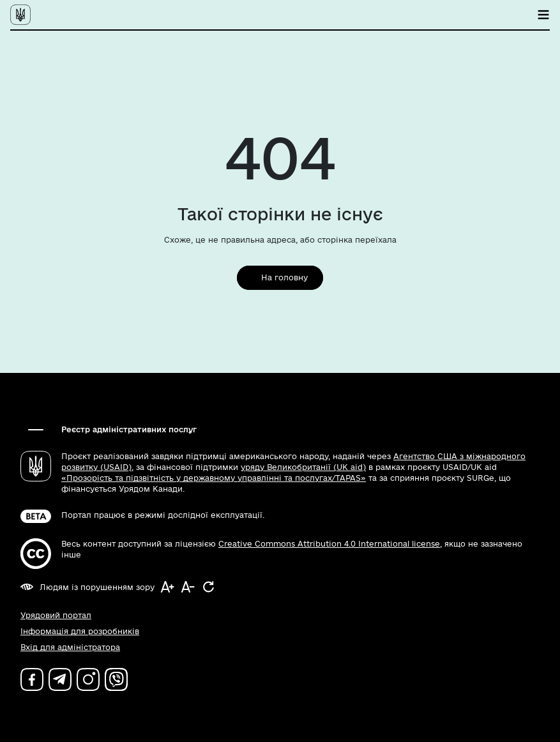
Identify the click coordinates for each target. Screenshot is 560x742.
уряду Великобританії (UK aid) (303, 467)
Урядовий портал (56, 615)
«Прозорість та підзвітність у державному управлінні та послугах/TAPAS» (214, 478)
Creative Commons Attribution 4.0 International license (329, 544)
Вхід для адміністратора (70, 647)
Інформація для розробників (80, 631)
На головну (284, 277)
